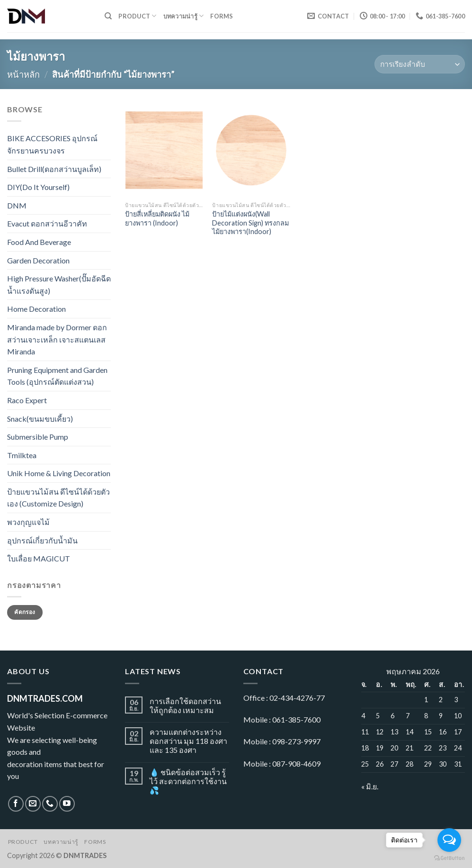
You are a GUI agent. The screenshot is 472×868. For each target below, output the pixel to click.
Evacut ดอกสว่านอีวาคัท (47, 223)
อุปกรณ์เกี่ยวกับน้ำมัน (42, 540)
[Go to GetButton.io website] (449, 858)
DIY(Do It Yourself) (38, 187)
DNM (17, 205)
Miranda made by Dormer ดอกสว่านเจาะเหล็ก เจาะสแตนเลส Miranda (57, 339)
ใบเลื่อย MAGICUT (39, 558)
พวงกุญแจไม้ (28, 522)
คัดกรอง (25, 612)
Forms (222, 16)
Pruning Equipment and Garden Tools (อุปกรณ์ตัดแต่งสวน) (57, 376)
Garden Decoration (38, 260)
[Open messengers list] (449, 840)
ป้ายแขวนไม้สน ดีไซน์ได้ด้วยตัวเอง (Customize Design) (58, 498)
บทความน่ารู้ (184, 16)
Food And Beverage (39, 242)
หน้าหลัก (23, 74)
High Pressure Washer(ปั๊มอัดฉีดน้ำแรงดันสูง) (59, 285)
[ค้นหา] (108, 16)
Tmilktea (22, 455)
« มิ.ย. (370, 786)
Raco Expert (27, 400)
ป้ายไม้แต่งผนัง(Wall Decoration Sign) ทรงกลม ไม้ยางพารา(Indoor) (250, 223)
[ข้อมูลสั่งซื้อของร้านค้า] (420, 64)
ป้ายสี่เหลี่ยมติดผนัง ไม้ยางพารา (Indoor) (157, 218)
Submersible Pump (38, 437)
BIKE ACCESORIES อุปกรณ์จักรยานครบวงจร (52, 144)
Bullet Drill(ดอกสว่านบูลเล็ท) (54, 169)
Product (137, 16)
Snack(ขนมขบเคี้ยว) (40, 419)
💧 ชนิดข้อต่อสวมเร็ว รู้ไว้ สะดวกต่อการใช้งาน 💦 (188, 781)
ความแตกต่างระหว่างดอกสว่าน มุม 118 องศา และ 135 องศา (188, 741)
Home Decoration (36, 309)
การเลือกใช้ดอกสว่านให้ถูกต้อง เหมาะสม (185, 705)
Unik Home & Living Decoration (59, 473)
